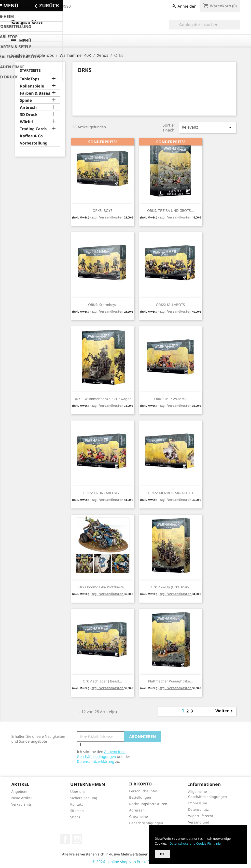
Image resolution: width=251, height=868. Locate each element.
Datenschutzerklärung (96, 761)
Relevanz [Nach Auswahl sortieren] (208, 127)
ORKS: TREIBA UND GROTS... (170, 210)
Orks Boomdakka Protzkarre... (103, 587)
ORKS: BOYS (103, 210)
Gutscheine (139, 817)
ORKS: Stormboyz (102, 305)
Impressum (198, 803)
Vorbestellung (34, 143)
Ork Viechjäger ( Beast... (102, 681)
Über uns (78, 791)
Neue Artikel (21, 798)
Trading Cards (33, 129)
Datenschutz (198, 809)
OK (162, 854)
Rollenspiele (32, 86)
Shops (75, 817)
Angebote (19, 791)
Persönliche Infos (143, 791)
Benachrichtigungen (146, 823)
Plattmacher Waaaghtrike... (170, 681)
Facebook (65, 839)
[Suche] (204, 25)
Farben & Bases (35, 93)
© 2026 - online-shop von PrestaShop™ (126, 862)
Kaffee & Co (31, 136)
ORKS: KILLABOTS (170, 305)
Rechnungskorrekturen (148, 804)
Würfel (26, 122)
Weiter (225, 711)
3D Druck (29, 115)
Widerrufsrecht (201, 816)
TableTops (30, 79)
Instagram (77, 839)
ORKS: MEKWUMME (170, 399)
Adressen (137, 810)
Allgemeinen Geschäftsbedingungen (101, 754)
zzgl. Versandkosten (108, 217)
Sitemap (77, 811)
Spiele (26, 100)
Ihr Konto (140, 784)
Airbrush (28, 108)
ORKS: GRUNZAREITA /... (103, 493)
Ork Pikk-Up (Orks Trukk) (171, 587)
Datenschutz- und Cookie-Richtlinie (195, 843)
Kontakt (77, 804)
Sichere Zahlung (84, 798)
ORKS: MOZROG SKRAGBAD (170, 493)
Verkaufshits (21, 804)
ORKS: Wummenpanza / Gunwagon (103, 399)
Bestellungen (140, 797)
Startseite (30, 70)
